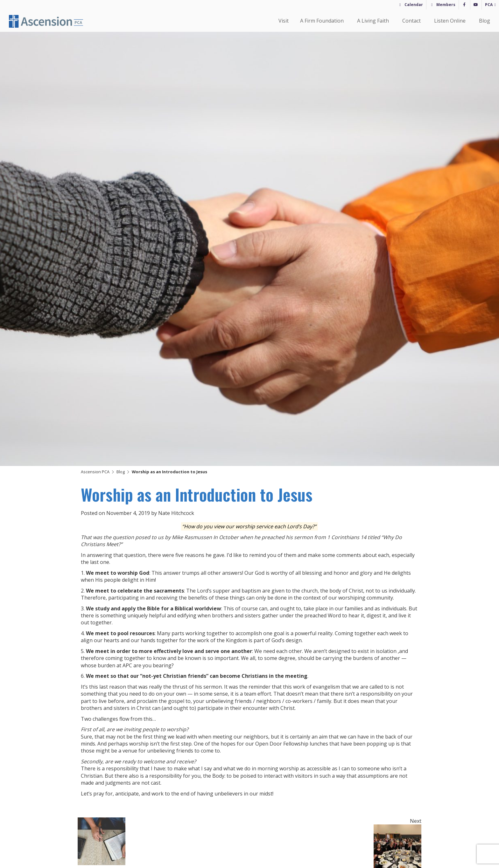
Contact (412, 21)
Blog (485, 21)
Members (446, 5)
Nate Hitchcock (176, 513)
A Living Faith (374, 21)
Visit (284, 21)
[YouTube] (476, 5)
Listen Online (451, 21)
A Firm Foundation (323, 21)
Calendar (414, 5)
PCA (489, 5)
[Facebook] (464, 5)
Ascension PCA (95, 472)
